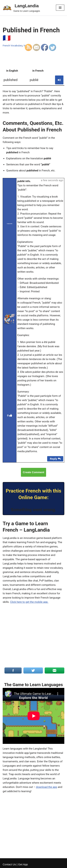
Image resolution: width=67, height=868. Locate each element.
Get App (23, 864)
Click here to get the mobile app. (29, 602)
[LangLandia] (21, 8)
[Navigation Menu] (60, 8)
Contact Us (9, 864)
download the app (47, 787)
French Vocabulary (13, 45)
